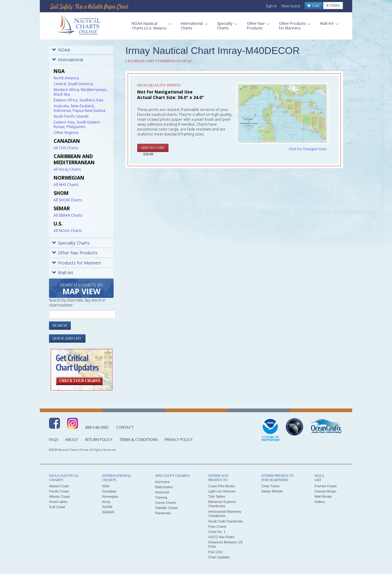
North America (66, 78)
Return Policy (99, 440)
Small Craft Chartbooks (226, 521)
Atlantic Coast (59, 496)
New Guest (291, 6)
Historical (162, 492)
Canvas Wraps (325, 491)
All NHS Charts (66, 185)
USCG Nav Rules (221, 537)
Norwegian (110, 496)
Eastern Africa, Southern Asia (78, 100)
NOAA (61, 50)
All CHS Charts (66, 148)
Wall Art (63, 273)
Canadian (109, 491)
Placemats (163, 513)
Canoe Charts (166, 503)
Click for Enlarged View (308, 149)
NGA (106, 486)
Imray (106, 502)
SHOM (107, 507)
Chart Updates (219, 557)
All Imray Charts (67, 169)
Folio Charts (217, 526)
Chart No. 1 (217, 532)
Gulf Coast (57, 507)
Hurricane (163, 482)
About (72, 440)
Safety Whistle (272, 491)
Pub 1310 (215, 552)
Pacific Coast (59, 491)
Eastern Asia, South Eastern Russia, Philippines (77, 124)
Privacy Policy (179, 440)
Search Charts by (81, 289)
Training (161, 497)
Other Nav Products (75, 253)
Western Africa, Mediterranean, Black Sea (81, 92)
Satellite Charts (167, 508)
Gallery (320, 502)
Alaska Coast (59, 486)
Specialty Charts (71, 243)
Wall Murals (323, 496)
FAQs (54, 440)
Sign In (271, 6)
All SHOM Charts (68, 200)
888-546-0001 (97, 427)
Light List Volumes (222, 491)
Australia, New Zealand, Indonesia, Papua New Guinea (79, 108)
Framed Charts (325, 486)
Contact (125, 427)
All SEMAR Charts (68, 215)
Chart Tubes (270, 486)
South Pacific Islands (71, 116)
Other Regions (66, 133)
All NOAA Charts (68, 231)
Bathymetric (164, 487)
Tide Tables (217, 496)
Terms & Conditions (139, 440)
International (68, 60)
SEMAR (108, 512)
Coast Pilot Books (222, 486)
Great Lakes (58, 502)
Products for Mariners (77, 263)
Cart (313, 6)
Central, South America (73, 84)
